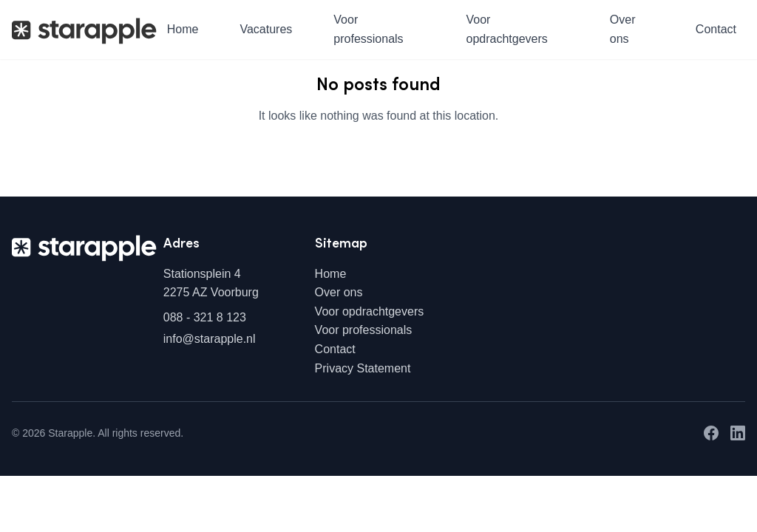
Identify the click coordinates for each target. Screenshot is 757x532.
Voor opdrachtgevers (506, 29)
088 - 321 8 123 (205, 317)
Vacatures (266, 29)
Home (183, 29)
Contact (716, 29)
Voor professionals (368, 29)
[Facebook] (711, 433)
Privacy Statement (363, 368)
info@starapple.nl (210, 339)
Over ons (623, 29)
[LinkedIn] (738, 433)
